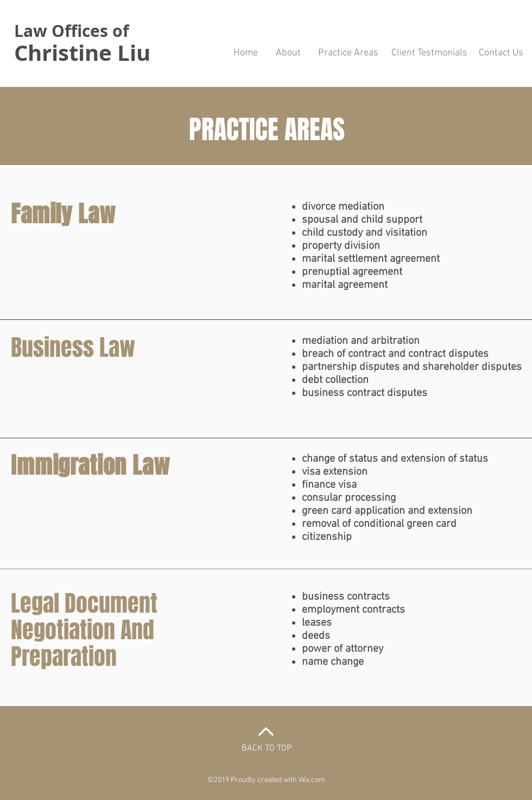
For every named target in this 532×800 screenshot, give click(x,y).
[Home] (245, 53)
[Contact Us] (501, 53)
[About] (288, 53)
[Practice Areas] (348, 53)
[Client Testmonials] (429, 53)
